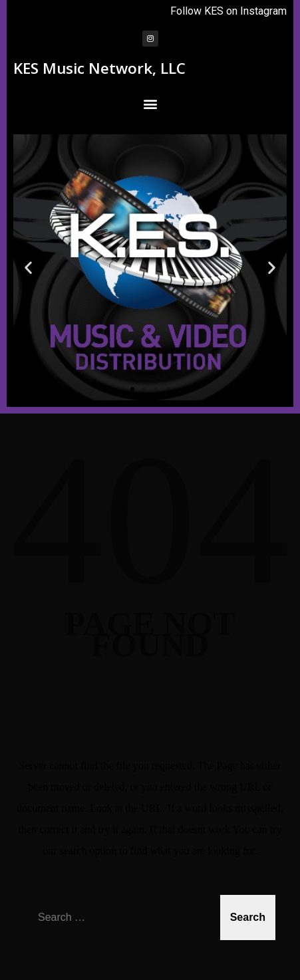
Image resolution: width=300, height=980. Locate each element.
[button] (150, 103)
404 (150, 520)
